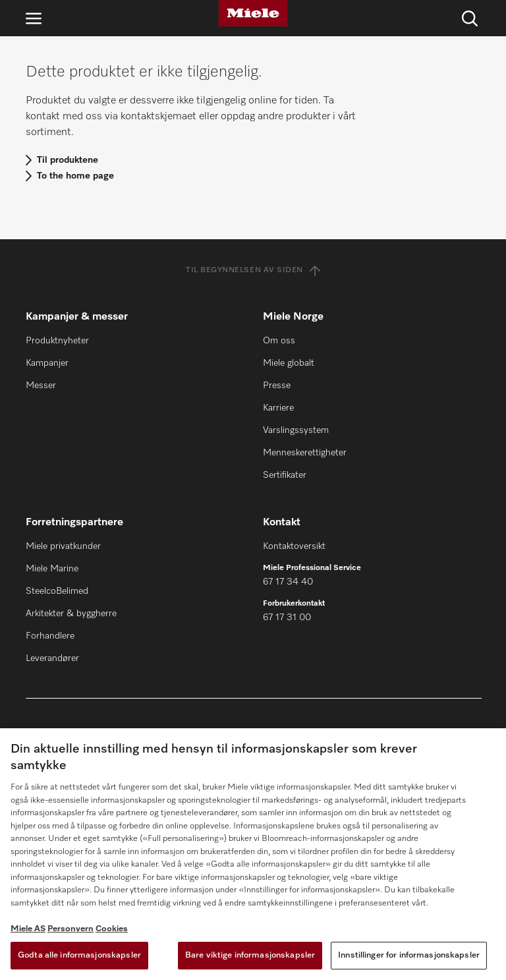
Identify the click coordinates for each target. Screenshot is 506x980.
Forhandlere (50, 636)
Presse (277, 386)
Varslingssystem (296, 430)
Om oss (279, 341)
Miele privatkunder (63, 546)
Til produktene (68, 160)
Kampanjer (47, 363)
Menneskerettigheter (305, 453)
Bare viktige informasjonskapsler (250, 955)
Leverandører (52, 658)
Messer (41, 386)
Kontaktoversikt (294, 546)
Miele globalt (289, 363)
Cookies (112, 929)
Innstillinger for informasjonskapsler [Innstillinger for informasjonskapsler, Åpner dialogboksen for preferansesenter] (409, 955)
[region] (253, 854)
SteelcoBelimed (57, 591)
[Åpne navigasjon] (34, 18)
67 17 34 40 (288, 582)
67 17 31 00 (287, 618)
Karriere (278, 408)
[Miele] (253, 13)
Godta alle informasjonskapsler (79, 955)
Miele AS (28, 929)
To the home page (75, 176)
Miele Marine (52, 569)
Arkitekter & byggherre (71, 614)
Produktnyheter (57, 341)
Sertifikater (285, 475)
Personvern (70, 929)
